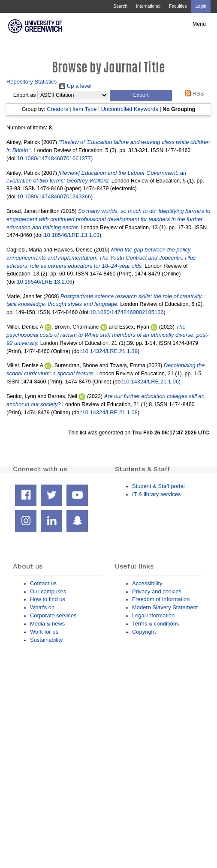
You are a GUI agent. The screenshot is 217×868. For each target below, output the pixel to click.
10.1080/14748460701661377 (54, 158)
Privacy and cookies (157, 591)
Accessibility (147, 583)
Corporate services (53, 615)
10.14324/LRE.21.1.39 (110, 351)
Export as (25, 95)
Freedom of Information (161, 599)
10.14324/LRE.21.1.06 (151, 382)
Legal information (153, 615)
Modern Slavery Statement (165, 607)
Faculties (178, 6)
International (148, 6)
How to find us (48, 599)
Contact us (43, 583)
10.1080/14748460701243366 (54, 196)
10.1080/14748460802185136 (127, 312)
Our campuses (48, 591)
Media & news (47, 624)
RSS (193, 94)
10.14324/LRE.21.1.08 (110, 412)
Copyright (144, 632)
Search (120, 6)
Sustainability (46, 640)
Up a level (75, 86)
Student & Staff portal (158, 486)
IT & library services (156, 494)
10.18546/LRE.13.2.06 (44, 282)
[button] (141, 96)
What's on (42, 607)
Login (201, 6)
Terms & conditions (155, 624)
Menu (199, 24)
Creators (57, 109)
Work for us (44, 632)
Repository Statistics (32, 82)
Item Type (85, 109)
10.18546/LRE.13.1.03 (72, 235)
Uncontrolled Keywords (130, 109)
